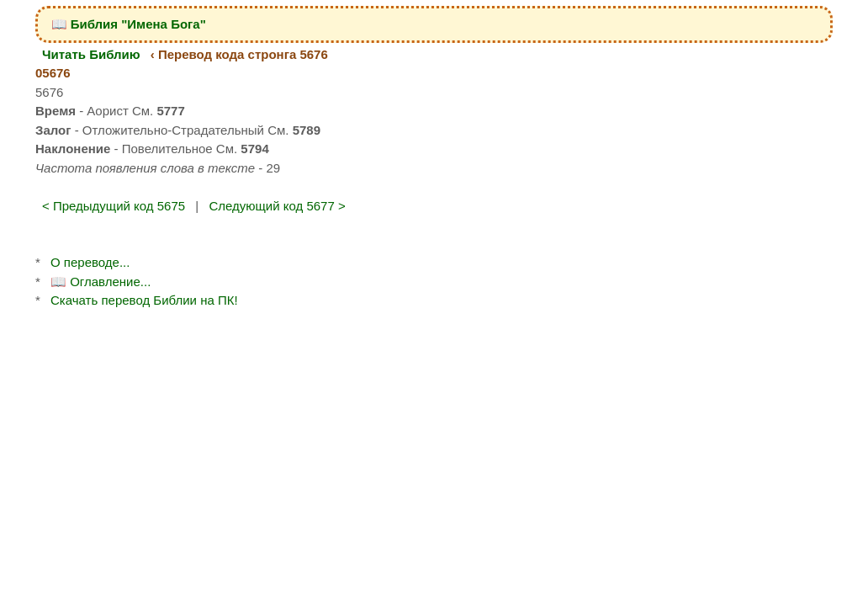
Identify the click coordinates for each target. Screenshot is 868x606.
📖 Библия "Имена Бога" (129, 24)
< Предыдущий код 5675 (114, 206)
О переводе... (90, 262)
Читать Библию (91, 54)
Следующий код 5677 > (277, 206)
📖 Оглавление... (101, 282)
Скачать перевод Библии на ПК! (144, 300)
